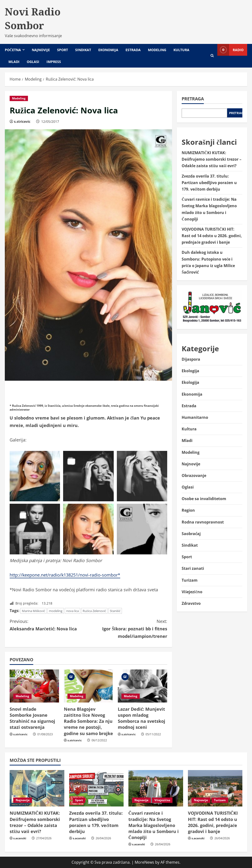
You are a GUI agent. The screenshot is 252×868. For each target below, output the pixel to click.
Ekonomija (108, 50)
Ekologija (190, 371)
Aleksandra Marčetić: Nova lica (49, 625)
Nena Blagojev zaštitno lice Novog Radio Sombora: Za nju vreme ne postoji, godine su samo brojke (88, 721)
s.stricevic (22, 121)
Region (188, 510)
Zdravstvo (191, 603)
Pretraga (193, 99)
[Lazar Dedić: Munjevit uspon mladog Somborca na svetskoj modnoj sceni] (143, 686)
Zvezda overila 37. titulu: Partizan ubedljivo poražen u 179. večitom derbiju (209, 183)
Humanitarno (195, 417)
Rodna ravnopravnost (203, 522)
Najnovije (41, 50)
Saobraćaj (191, 534)
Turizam (190, 580)
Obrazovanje (194, 475)
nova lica (73, 611)
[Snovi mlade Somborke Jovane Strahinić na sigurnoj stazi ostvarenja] (34, 686)
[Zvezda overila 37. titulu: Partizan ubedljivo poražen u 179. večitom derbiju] (96, 788)
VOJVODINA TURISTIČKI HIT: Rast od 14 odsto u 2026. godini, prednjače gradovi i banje (212, 236)
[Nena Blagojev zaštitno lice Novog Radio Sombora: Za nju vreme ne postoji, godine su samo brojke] (89, 686)
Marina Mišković (33, 611)
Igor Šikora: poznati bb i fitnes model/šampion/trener (128, 628)
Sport (63, 50)
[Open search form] (212, 56)
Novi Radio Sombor (33, 18)
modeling (56, 611)
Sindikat (83, 50)
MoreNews (144, 862)
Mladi (14, 62)
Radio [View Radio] (230, 50)
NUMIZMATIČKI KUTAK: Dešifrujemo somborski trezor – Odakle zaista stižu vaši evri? (212, 159)
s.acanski (20, 838)
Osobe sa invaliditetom (204, 499)
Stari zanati (193, 568)
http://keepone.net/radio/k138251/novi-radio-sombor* (65, 575)
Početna (13, 50)
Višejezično (192, 592)
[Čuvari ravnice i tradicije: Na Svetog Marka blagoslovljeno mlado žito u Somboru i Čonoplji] (156, 788)
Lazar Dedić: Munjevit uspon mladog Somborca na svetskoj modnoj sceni (142, 718)
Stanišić (115, 611)
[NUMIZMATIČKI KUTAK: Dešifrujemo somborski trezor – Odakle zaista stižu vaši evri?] (37, 788)
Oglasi (33, 62)
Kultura (181, 50)
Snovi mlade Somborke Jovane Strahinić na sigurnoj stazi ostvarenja (32, 718)
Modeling (157, 50)
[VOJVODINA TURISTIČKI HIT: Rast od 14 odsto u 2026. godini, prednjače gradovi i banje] (215, 788)
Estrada (133, 50)
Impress (54, 62)
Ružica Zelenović (94, 611)
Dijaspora (191, 359)
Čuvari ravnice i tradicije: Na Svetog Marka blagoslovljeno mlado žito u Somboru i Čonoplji (154, 825)
